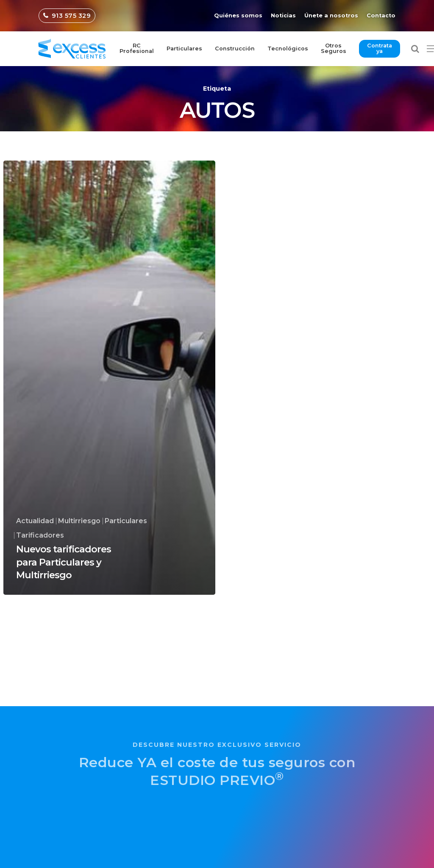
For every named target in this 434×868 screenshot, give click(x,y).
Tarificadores (40, 535)
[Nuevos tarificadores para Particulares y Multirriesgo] (109, 378)
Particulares (126, 521)
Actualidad (35, 521)
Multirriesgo (79, 521)
